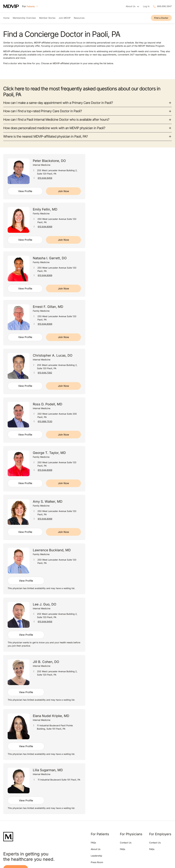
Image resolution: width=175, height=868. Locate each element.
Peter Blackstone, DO (49, 161)
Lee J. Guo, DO (45, 604)
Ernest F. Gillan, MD (48, 307)
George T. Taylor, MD (49, 453)
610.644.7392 (45, 373)
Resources (79, 18)
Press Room (97, 862)
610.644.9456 (45, 178)
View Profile (25, 191)
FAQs (93, 843)
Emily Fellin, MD (45, 209)
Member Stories (47, 18)
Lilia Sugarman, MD (48, 770)
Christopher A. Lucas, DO (53, 355)
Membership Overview (24, 18)
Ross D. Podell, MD (48, 404)
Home (6, 18)
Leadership (96, 856)
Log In (146, 6)
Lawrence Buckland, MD (52, 550)
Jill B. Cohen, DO (46, 662)
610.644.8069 (45, 227)
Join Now (64, 191)
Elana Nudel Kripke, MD (51, 716)
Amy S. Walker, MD (48, 502)
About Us (96, 849)
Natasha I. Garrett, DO (50, 258)
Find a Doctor (161, 18)
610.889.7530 (45, 421)
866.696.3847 (164, 6)
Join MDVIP (65, 18)
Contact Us (126, 843)
